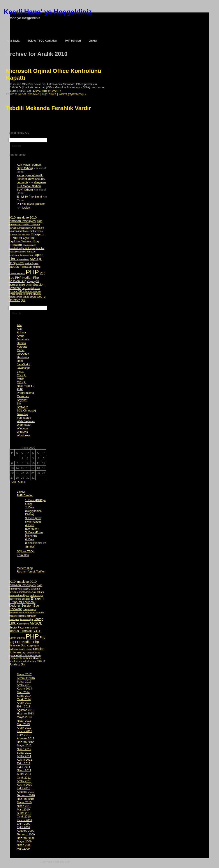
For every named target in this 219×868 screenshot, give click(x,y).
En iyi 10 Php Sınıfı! (29, 197)
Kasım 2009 (24, 820)
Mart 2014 (23, 692)
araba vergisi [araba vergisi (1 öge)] (36, 231)
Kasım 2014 (24, 689)
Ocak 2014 (24, 699)
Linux (20, 372)
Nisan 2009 (24, 845)
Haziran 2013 (25, 713)
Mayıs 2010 (24, 802)
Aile (19, 325)
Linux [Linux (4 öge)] (14, 259)
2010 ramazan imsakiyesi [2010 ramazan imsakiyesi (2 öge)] (23, 219)
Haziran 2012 (25, 742)
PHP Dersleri (25, 495)
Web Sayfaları (26, 421)
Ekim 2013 (24, 706)
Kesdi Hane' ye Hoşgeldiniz (48, 12)
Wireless (22, 432)
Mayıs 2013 (24, 717)
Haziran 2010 (25, 799)
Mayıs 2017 (24, 674)
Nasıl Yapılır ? (26, 386)
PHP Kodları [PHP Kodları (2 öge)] (24, 278)
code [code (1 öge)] (11, 234)
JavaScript (24, 364)
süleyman (40, 182)
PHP (20, 389)
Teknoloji (22, 414)
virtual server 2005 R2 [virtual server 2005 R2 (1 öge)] (34, 297)
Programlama (25, 393)
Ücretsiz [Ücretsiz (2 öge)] (14, 300)
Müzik (21, 379)
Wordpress (24, 435)
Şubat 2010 (24, 813)
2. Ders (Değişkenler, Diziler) (34, 511)
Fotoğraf (22, 347)
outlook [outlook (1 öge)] (37, 267)
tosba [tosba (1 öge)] (37, 288)
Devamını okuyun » (47, 91)
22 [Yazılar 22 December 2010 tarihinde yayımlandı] (22, 473)
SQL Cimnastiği (27, 410)
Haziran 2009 (25, 838)
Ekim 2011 (24, 763)
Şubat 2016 (24, 682)
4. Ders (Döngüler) (32, 527)
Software (22, 407)
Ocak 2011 (24, 778)
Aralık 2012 (24, 728)
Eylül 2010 (24, 788)
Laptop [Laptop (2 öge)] (38, 255)
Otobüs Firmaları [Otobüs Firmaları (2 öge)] (20, 267)
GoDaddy (23, 354)
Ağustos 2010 (26, 792)
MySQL (22, 382)
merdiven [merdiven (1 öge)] (24, 259)
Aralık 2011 (24, 756)
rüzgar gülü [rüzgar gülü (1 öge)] (33, 281)
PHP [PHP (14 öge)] (32, 272)
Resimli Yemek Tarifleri (31, 571)
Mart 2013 (23, 724)
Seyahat (22, 400)
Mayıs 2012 (24, 745)
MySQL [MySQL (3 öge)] (36, 259)
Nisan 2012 (24, 749)
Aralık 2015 (24, 685)
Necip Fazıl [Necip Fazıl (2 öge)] (16, 263)
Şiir (19, 403)
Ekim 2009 (24, 824)
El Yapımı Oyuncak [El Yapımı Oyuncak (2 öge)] (22, 238)
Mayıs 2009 (24, 841)
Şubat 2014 (24, 696)
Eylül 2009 (24, 827)
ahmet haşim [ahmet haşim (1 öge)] (24, 228)
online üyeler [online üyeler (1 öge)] (32, 263)
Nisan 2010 (24, 806)
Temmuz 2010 (26, 795)
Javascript (23, 368)
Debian (21, 343)
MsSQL (22, 375)
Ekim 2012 (24, 735)
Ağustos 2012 (26, 738)
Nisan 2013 (24, 721)
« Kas (12, 482)
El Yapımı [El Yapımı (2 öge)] (37, 234)
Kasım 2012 (24, 731)
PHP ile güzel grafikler (31, 204)
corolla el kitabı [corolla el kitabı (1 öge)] (22, 234)
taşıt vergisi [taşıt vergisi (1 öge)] (28, 288)
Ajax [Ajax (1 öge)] (34, 228)
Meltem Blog (25, 568)
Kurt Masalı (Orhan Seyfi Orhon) (29, 166)
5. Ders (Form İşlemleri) (34, 534)
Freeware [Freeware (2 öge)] (15, 245)
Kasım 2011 (24, 760)
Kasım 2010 (24, 785)
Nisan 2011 (24, 770)
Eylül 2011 (24, 767)
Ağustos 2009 (26, 831)
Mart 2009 (23, 849)
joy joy (26, 207)
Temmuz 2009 (26, 834)
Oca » (22, 482)
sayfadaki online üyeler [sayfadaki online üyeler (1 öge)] (20, 285)
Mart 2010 (23, 809)
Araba (21, 336)
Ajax (20, 329)
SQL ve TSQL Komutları (26, 553)
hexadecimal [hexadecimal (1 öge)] (15, 248)
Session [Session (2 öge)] (39, 285)
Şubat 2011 (24, 774)
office (53, 94)
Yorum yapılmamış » (72, 94)
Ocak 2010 (24, 816)
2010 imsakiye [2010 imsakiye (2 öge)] (19, 217)
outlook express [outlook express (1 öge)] (17, 273)
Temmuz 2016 (26, 678)
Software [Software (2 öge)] (15, 288)
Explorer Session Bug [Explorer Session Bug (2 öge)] (24, 241)
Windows (34, 94)
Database (23, 339)
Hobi (20, 361)
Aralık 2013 (24, 703)
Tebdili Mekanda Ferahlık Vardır (48, 108)
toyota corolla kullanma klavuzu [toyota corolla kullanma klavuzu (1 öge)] (25, 294)
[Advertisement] (34, 121)
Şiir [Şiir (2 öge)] (23, 300)
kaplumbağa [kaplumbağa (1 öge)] (26, 255)
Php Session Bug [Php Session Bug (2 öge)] (24, 279)
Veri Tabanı (24, 418)
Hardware (23, 357)
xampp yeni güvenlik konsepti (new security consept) (31, 179)
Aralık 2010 (24, 781)
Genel (22, 94)
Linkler (21, 492)
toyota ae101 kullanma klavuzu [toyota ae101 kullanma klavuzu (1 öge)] (25, 291)
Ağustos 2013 (26, 710)
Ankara (21, 332)
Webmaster (24, 425)
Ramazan (23, 396)
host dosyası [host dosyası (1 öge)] (29, 248)
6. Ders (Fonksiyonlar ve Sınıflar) (36, 543)
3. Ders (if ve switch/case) (33, 520)
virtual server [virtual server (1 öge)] (15, 297)
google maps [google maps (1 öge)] (29, 245)
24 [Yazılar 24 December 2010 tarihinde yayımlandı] (33, 473)
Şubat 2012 (24, 753)
